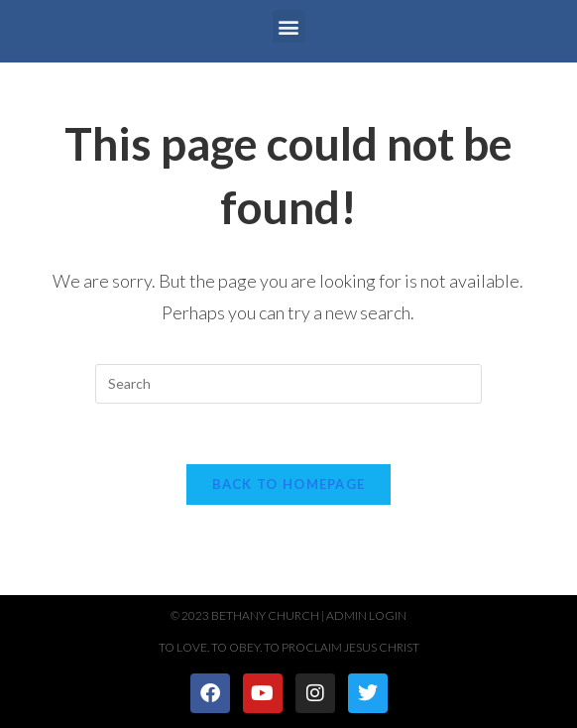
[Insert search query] (288, 384)
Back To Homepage (289, 484)
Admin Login (366, 615)
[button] (289, 26)
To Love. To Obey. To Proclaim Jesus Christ (289, 647)
